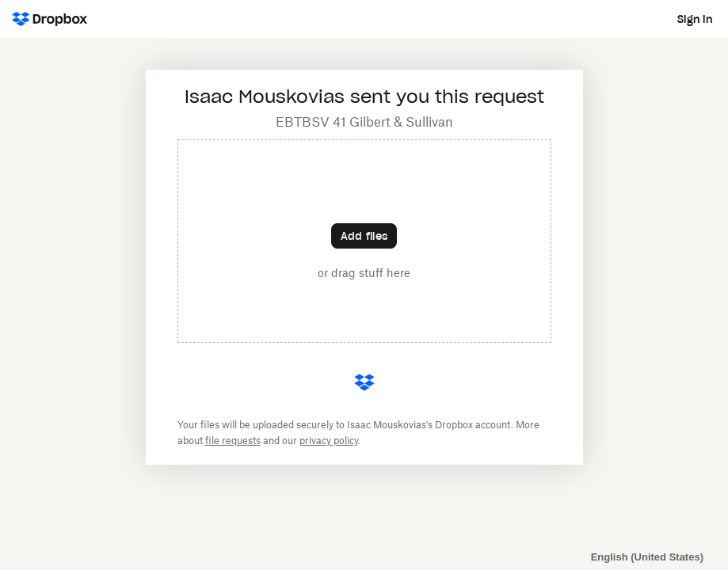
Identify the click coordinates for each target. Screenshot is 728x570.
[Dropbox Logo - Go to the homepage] (50, 19)
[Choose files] (364, 236)
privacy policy (329, 441)
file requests (233, 441)
